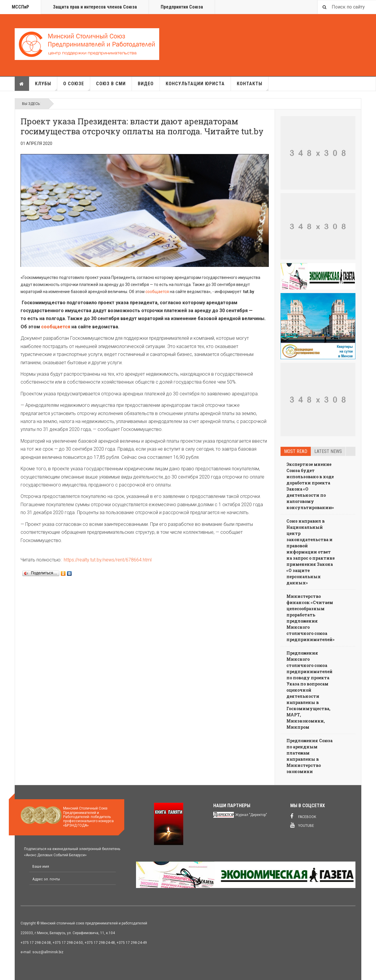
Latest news (328, 451)
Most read (296, 451)
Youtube (302, 825)
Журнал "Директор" (251, 815)
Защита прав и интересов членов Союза (95, 7)
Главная (22, 84)
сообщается (157, 292)
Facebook (303, 816)
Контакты (253, 86)
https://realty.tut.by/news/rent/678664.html (108, 560)
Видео (146, 84)
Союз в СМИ (111, 84)
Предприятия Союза (182, 7)
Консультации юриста (195, 84)
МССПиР (20, 7)
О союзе (77, 86)
